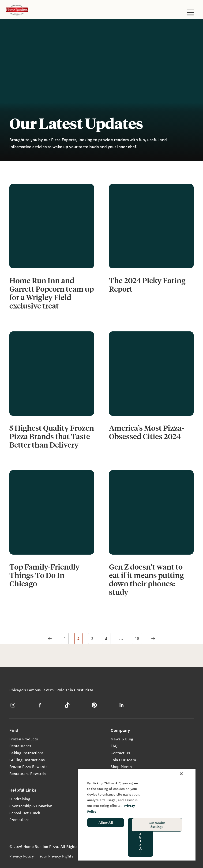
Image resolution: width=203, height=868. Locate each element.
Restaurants (20, 746)
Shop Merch (121, 766)
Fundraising (20, 799)
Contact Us (120, 753)
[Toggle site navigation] (191, 12)
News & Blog (122, 739)
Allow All (106, 822)
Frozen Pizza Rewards (28, 766)
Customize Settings (157, 825)
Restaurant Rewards (28, 773)
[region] (137, 814)
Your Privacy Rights (56, 856)
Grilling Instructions (27, 760)
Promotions (20, 819)
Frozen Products (24, 739)
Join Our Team (123, 760)
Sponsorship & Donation (31, 806)
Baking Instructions (27, 753)
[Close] (181, 774)
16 (137, 638)
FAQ (114, 746)
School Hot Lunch (25, 813)
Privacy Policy (22, 856)
